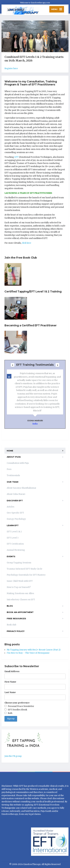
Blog (10, 606)
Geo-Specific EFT (15, 513)
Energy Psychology (16, 519)
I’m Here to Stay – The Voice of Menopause (28, 653)
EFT (16, 157)
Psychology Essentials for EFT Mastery (26, 575)
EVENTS (11, 556)
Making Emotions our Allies (20, 593)
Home (10, 451)
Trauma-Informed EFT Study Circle (25, 569)
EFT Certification (15, 544)
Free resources (16, 618)
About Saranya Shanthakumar (22, 488)
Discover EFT (15, 501)
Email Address (12, 671)
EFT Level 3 (13, 538)
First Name (10, 682)
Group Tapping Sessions (19, 563)
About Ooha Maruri (16, 494)
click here (26, 243)
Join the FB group (13, 756)
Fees (9, 469)
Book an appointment (20, 612)
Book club (11, 625)
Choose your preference (17, 703)
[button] (6, 35)
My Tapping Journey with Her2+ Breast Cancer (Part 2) (34, 650)
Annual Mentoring (16, 550)
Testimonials (13, 475)
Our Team (13, 482)
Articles (10, 507)
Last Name (10, 692)
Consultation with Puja (18, 463)
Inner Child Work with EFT (20, 581)
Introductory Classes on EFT (21, 600)
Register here (11, 68)
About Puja (14, 457)
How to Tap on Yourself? (19, 587)
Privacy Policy (16, 631)
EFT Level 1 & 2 (14, 532)
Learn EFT (13, 525)
